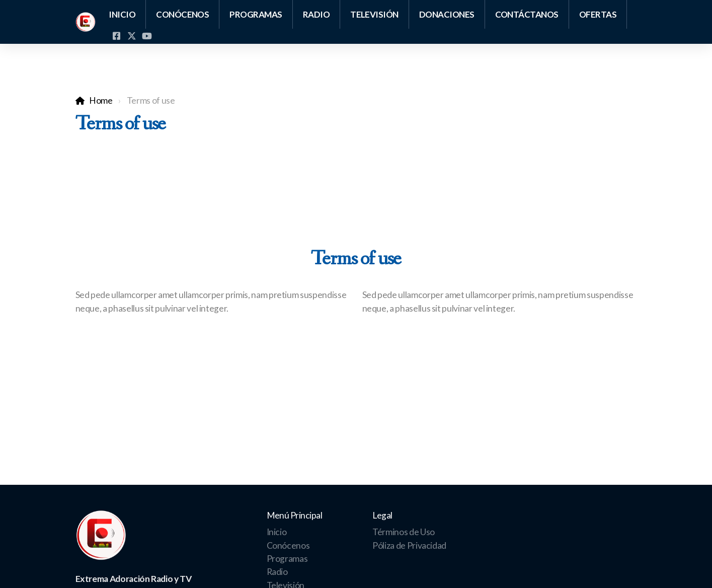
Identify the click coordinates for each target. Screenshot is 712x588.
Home (101, 100)
